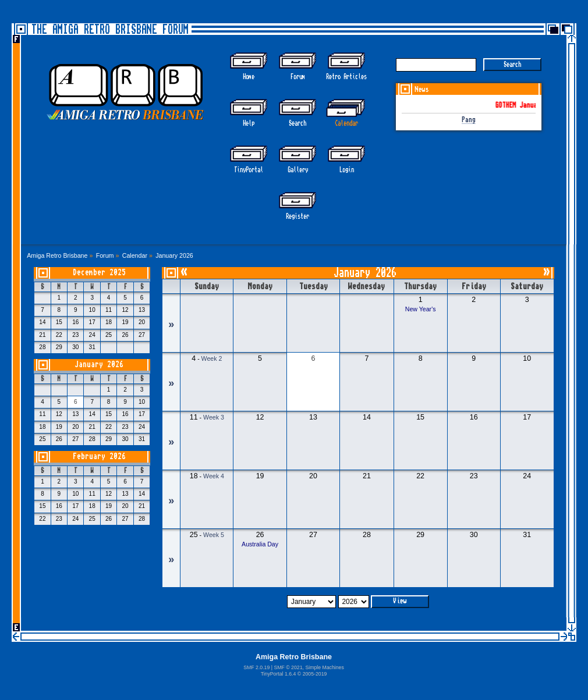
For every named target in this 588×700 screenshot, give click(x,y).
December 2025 (99, 273)
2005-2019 (315, 674)
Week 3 (214, 417)
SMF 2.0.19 (256, 667)
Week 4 (214, 476)
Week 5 (214, 535)
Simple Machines (324, 667)
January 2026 (99, 365)
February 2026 (99, 456)
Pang (469, 120)
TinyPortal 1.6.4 (279, 674)
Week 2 (212, 358)
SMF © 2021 (288, 667)
